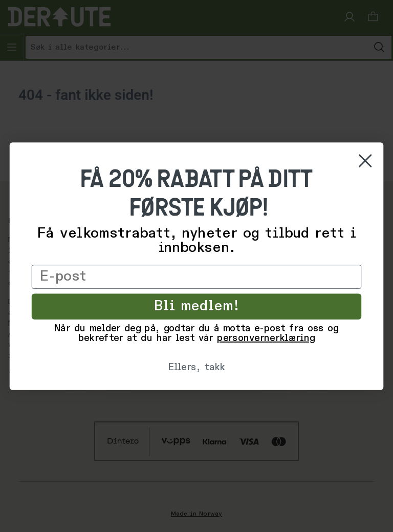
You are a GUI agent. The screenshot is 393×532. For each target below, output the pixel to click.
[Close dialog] (365, 160)
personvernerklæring (266, 339)
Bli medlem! (196, 306)
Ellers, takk (196, 368)
